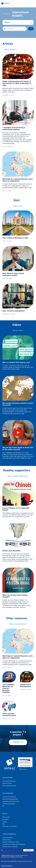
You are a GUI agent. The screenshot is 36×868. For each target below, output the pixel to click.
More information (7, 866)
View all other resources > (18, 624)
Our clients (6, 819)
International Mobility (9, 804)
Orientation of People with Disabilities (14, 844)
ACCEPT (28, 850)
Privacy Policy (7, 840)
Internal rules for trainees (10, 847)
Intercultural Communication (11, 801)
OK (31, 29)
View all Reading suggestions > (18, 476)
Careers (5, 822)
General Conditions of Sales (11, 842)
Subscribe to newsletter (9, 826)
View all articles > (11, 50)
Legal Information (8, 838)
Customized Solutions (9, 781)
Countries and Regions (9, 797)
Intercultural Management (10, 799)
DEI (3, 806)
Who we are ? (6, 817)
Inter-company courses (9, 786)
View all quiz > (18, 206)
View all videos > (18, 331)
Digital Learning (7, 783)
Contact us (18, 742)
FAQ (4, 824)
